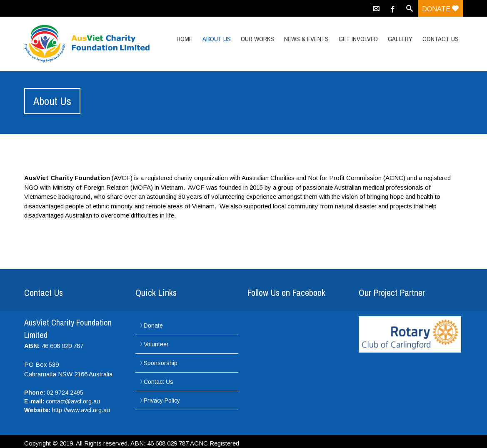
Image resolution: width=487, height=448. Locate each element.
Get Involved (358, 39)
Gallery (400, 39)
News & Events (306, 39)
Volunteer (156, 344)
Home (185, 39)
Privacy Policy (162, 400)
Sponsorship (161, 363)
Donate (440, 9)
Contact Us (441, 39)
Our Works (257, 39)
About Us (217, 39)
